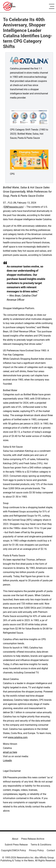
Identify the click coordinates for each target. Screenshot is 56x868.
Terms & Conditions (41, 845)
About (15, 839)
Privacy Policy (36, 850)
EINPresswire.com (14, 207)
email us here (10, 752)
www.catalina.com (18, 737)
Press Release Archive (33, 839)
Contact (51, 850)
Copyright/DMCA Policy (14, 850)
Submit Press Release (16, 845)
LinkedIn (7, 761)
